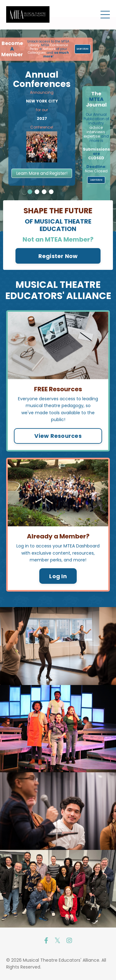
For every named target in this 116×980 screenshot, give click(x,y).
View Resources (58, 436)
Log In (58, 576)
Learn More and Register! (42, 173)
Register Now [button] (58, 256)
